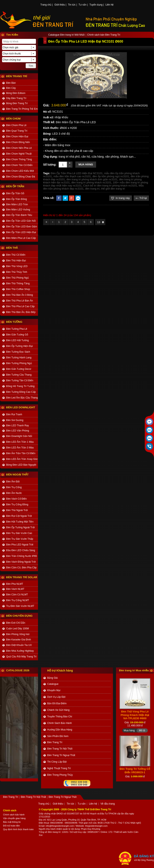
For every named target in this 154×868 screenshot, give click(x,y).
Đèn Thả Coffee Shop (18, 289)
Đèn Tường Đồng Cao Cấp (21, 392)
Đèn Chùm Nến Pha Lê (19, 148)
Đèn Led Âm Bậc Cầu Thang (22, 398)
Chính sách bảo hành (14, 815)
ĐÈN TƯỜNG (14, 322)
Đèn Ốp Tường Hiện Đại (20, 346)
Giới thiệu (60, 5)
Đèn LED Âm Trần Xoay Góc (22, 459)
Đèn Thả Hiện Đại (16, 261)
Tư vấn (83, 5)
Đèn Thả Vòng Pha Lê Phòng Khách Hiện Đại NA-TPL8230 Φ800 (135, 719)
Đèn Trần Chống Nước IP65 (22, 556)
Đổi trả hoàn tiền (11, 826)
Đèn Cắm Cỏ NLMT (17, 595)
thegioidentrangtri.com (96, 826)
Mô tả (142, 677)
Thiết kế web (120, 832)
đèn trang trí (92, 189)
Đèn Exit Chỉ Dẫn (16, 623)
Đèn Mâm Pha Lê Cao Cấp (21, 238)
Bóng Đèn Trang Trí (17, 103)
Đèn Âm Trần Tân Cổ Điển (21, 453)
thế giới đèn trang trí (113, 189)
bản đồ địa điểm (57, 703)
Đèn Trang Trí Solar (22, 577)
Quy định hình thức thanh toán (18, 829)
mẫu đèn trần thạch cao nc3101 (72, 176)
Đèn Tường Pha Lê (17, 329)
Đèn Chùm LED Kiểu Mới (20, 171)
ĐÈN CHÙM (13, 119)
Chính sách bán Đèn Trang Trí (104, 35)
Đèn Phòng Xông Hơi (18, 634)
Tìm (31, 66)
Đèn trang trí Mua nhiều (134, 670)
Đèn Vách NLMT (15, 589)
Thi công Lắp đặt (57, 762)
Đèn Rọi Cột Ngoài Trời (19, 516)
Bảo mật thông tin (12, 822)
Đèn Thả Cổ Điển (16, 255)
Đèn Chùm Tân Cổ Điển (19, 165)
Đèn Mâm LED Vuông (18, 210)
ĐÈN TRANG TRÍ (53, 25)
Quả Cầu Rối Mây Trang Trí (21, 657)
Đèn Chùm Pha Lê (16, 125)
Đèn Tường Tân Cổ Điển (20, 380)
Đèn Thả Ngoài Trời (17, 510)
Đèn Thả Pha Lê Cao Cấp (20, 306)
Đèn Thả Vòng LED (17, 266)
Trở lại (141, 198)
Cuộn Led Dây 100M (17, 629)
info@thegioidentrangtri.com (60, 826)
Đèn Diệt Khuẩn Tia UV (19, 645)
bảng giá (52, 678)
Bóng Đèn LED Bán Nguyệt (21, 465)
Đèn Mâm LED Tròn (17, 204)
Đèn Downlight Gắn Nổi (19, 436)
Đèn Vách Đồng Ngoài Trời (21, 562)
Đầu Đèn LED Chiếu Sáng (21, 550)
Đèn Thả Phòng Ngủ (17, 278)
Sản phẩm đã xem (58, 736)
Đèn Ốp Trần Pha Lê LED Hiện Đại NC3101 (77, 173)
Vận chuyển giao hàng (14, 818)
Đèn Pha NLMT (15, 584)
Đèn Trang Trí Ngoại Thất (61, 755)
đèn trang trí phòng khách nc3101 (91, 182)
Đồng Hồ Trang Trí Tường (20, 386)
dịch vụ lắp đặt (56, 697)
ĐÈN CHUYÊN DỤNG (19, 616)
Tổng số (43, 832)
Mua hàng (86, 164)
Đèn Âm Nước (14, 493)
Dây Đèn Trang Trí (16, 98)
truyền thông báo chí (60, 717)
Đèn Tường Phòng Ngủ (19, 363)
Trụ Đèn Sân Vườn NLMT (20, 606)
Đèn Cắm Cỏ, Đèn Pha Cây (21, 568)
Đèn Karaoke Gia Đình (19, 640)
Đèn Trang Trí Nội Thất (60, 749)
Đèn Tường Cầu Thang (19, 375)
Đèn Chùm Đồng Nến (18, 142)
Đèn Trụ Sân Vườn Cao (19, 533)
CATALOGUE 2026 (18, 670)
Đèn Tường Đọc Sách (18, 352)
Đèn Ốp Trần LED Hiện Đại (21, 232)
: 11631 (64, 832)
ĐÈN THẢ (12, 248)
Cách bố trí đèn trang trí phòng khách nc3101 (110, 186)
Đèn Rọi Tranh (14, 414)
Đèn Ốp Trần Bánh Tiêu (19, 215)
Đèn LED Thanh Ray (18, 426)
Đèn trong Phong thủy (60, 775)
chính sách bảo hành (60, 723)
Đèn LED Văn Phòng (18, 431)
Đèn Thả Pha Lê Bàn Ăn (20, 301)
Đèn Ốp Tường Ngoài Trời (20, 527)
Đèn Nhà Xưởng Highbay (20, 651)
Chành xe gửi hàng (58, 710)
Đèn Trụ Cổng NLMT (18, 600)
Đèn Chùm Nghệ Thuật (19, 154)
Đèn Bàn (11, 83)
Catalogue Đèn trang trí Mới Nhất (66, 35)
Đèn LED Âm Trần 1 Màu (20, 442)
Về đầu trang (107, 804)
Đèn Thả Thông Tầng (18, 283)
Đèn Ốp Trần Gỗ (15, 193)
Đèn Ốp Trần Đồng (17, 199)
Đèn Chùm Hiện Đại (17, 137)
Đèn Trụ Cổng (14, 487)
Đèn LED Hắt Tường (17, 340)
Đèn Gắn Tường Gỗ (17, 335)
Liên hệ (110, 5)
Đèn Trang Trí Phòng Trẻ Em (22, 109)
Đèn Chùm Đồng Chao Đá (21, 177)
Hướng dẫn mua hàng (60, 730)
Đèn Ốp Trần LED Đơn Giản (22, 227)
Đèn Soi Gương (15, 420)
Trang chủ (46, 5)
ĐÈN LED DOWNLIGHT (21, 407)
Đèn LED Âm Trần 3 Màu (20, 448)
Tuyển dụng (96, 5)
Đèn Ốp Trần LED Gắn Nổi (21, 221)
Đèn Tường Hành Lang (19, 358)
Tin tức (72, 5)
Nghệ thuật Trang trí (59, 768)
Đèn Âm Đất (13, 482)
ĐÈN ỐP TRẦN (15, 186)
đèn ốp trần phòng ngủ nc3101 (111, 176)
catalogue (53, 684)
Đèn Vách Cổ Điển (16, 499)
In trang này (121, 198)
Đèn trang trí (54, 832)
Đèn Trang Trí (55, 742)
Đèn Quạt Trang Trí (17, 131)
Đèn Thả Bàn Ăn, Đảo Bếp (21, 312)
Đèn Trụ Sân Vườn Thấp (20, 539)
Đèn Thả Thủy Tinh (17, 272)
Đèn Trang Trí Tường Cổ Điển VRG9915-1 (135, 775)
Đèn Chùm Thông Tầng (19, 159)
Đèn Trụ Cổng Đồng (17, 505)
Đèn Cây (11, 88)
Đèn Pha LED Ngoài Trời (20, 545)
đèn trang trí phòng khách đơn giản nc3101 (92, 179)
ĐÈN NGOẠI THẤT (17, 475)
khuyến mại (54, 690)
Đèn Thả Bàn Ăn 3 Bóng (20, 295)
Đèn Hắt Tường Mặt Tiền (20, 522)
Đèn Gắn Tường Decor (19, 369)
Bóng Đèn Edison (16, 93)
